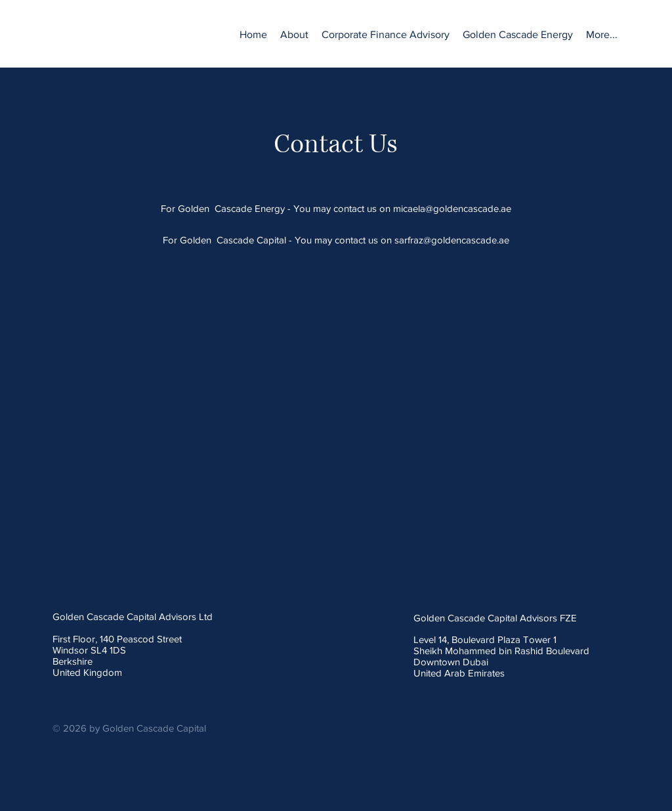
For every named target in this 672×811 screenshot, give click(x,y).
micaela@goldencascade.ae (452, 208)
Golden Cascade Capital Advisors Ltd (133, 616)
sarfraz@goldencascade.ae (452, 240)
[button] (386, 35)
